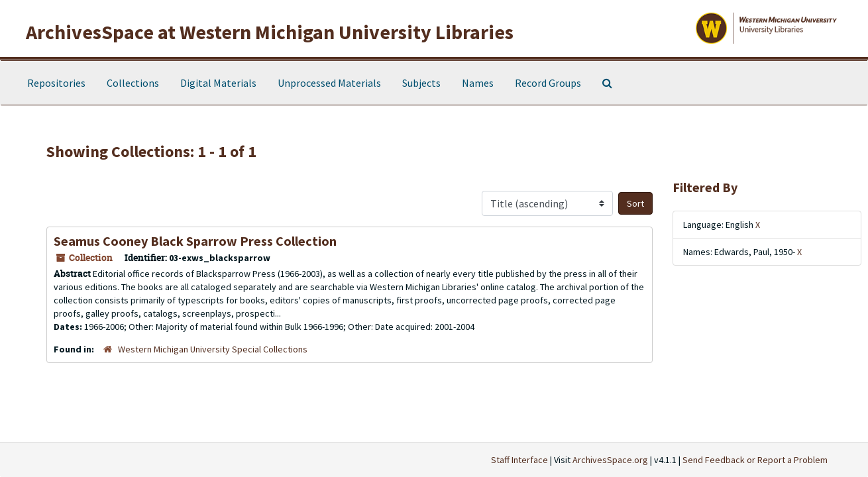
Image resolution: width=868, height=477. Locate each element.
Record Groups (548, 83)
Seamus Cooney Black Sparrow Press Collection (195, 241)
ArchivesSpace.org (610, 460)
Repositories (56, 83)
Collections (133, 83)
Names (478, 83)
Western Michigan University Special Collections (213, 349)
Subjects (421, 83)
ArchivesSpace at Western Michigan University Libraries (270, 32)
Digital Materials (218, 83)
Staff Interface (519, 460)
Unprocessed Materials (329, 83)
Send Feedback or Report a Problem (755, 460)
